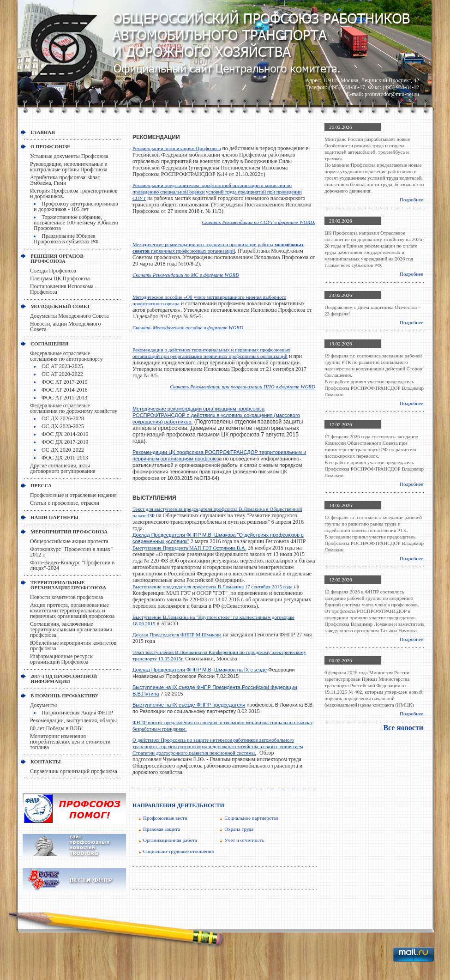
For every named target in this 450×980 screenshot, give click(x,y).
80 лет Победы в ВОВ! (57, 728)
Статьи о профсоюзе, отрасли (65, 503)
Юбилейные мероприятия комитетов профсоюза (73, 646)
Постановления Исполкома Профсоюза (62, 289)
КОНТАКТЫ (46, 762)
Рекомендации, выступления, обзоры (73, 720)
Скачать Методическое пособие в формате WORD (188, 327)
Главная (43, 132)
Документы (43, 705)
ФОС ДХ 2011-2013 (65, 458)
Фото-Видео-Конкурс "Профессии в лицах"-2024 (72, 565)
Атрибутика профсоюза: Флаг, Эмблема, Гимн (65, 180)
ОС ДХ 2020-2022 (63, 450)
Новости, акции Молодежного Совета (66, 327)
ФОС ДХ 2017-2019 (65, 442)
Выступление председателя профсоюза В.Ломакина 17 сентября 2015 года (213, 587)
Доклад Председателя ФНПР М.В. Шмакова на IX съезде (200, 670)
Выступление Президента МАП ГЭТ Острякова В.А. (189, 548)
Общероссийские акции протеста (69, 541)
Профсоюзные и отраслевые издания (73, 495)
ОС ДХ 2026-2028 (63, 418)
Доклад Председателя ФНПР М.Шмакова (177, 635)
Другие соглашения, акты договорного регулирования (63, 468)
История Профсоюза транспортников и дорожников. (74, 194)
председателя (229, 705)
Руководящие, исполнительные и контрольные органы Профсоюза (69, 167)
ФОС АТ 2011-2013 (64, 398)
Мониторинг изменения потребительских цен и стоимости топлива (70, 742)
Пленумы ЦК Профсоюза (60, 278)
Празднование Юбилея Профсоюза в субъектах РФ (66, 239)
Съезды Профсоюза (53, 271)
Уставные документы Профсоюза (69, 156)
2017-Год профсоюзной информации (64, 679)
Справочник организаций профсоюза (74, 771)
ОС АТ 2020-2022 (62, 374)
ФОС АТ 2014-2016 (64, 390)
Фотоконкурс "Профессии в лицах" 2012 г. (71, 552)
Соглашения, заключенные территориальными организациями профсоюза (71, 629)
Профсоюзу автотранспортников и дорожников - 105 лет (76, 206)
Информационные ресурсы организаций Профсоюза (62, 659)
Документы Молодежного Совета (69, 316)
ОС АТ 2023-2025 (62, 366)
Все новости (403, 728)
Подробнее (411, 200)
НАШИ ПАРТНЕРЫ (54, 517)
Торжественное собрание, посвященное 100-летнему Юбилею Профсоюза (76, 223)
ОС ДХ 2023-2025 (63, 426)
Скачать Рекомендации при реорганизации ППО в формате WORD (243, 387)
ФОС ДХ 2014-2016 (65, 434)
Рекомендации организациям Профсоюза (177, 148)
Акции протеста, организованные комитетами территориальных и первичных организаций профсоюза (72, 611)
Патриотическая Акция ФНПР (77, 713)
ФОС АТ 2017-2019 (64, 382)
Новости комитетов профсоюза (66, 597)
